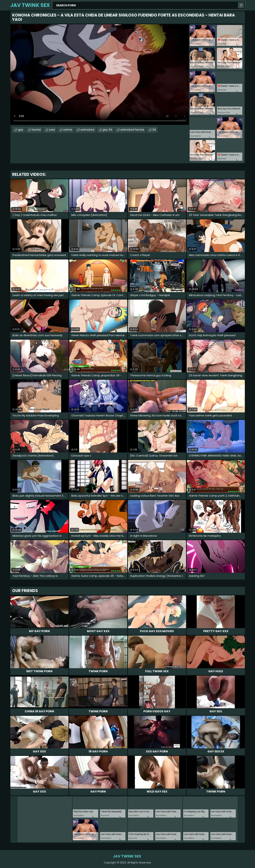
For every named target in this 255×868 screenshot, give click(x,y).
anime (68, 130)
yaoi (52, 130)
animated (87, 130)
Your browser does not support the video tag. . (100, 75)
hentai (36, 130)
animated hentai (132, 130)
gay (21, 130)
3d (154, 130)
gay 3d (107, 130)
